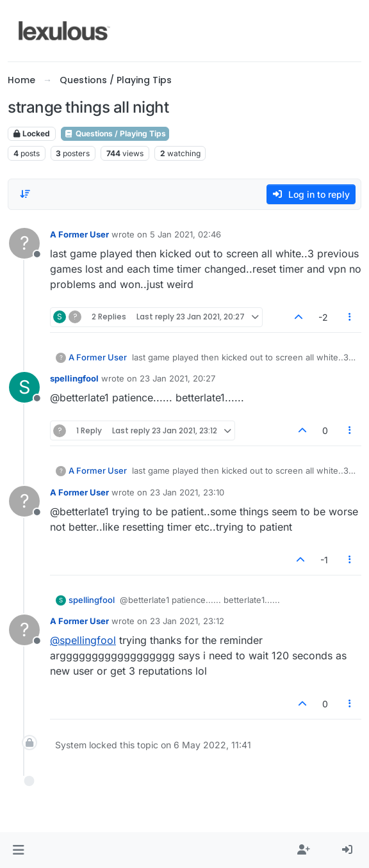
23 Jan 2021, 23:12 (187, 621)
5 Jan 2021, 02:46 (185, 234)
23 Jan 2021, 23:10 (187, 492)
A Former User (79, 234)
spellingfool (74, 378)
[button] (18, 850)
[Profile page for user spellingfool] (24, 387)
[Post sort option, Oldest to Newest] (25, 194)
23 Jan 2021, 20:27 (177, 378)
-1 (324, 560)
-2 (323, 317)
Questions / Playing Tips (115, 133)
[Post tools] (350, 317)
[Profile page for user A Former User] (24, 243)
